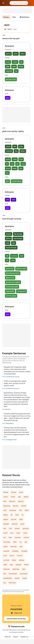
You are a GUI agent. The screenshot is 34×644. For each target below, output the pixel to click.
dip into (16, 506)
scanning (13, 547)
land (7, 200)
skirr (8, 181)
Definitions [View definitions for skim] (25, 17)
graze (16, 54)
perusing (26, 528)
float (21, 159)
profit (5, 533)
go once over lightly (13, 282)
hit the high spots (12, 287)
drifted (24, 506)
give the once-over (13, 273)
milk (10, 528)
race (12, 533)
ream (14, 66)
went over (12, 583)
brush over (10, 269)
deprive (21, 501)
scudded (24, 551)
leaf (5, 528)
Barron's (8, 409)
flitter (27, 510)
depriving (7, 506)
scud (23, 164)
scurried (6, 560)
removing (7, 542)
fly (7, 164)
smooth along (17, 181)
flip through (18, 234)
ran (4, 537)
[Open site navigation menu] (3, 3)
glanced (15, 524)
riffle (13, 260)
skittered (6, 569)
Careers (16, 637)
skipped (18, 565)
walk (13, 200)
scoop (21, 66)
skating (21, 560)
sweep (17, 578)
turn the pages (11, 296)
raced (18, 533)
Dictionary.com (31, 3)
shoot (8, 168)
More (14, 17)
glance (8, 54)
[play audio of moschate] (12, 613)
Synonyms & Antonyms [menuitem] (7, 17)
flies (20, 510)
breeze (6, 492)
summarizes (13, 574)
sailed (5, 547)
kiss (12, 164)
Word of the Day (16, 606)
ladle (8, 66)
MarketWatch (10, 423)
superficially (8, 578)
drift (5, 510)
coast (15, 159)
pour (8, 98)
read (22, 256)
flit (12, 515)
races (25, 533)
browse (9, 234)
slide (24, 569)
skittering (16, 569)
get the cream (11, 79)
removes (18, 537)
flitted (5, 515)
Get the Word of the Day (16, 619)
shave (23, 54)
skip (16, 151)
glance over (10, 278)
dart (15, 146)
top (16, 71)
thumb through (11, 248)
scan (8, 243)
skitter (23, 151)
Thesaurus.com (7, 3)
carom (8, 146)
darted (26, 497)
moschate (16, 609)
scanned (6, 551)
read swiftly (10, 291)
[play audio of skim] (5, 29)
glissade (6, 524)
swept (25, 578)
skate (15, 168)
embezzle (13, 510)
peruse (17, 528)
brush (8, 62)
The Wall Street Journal (12, 377)
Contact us (24, 637)
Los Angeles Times (11, 440)
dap (19, 497)
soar (21, 168)
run (20, 542)
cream (15, 62)
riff (7, 260)
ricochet (9, 151)
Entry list (8, 637)
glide (21, 519)
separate (9, 71)
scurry (12, 556)
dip (21, 62)
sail (17, 164)
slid (5, 574)
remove (26, 537)
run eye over (21, 291)
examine (14, 256)
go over (14, 519)
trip (7, 173)
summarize (24, 574)
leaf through (18, 238)
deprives (12, 501)
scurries (20, 556)
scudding (15, 551)
